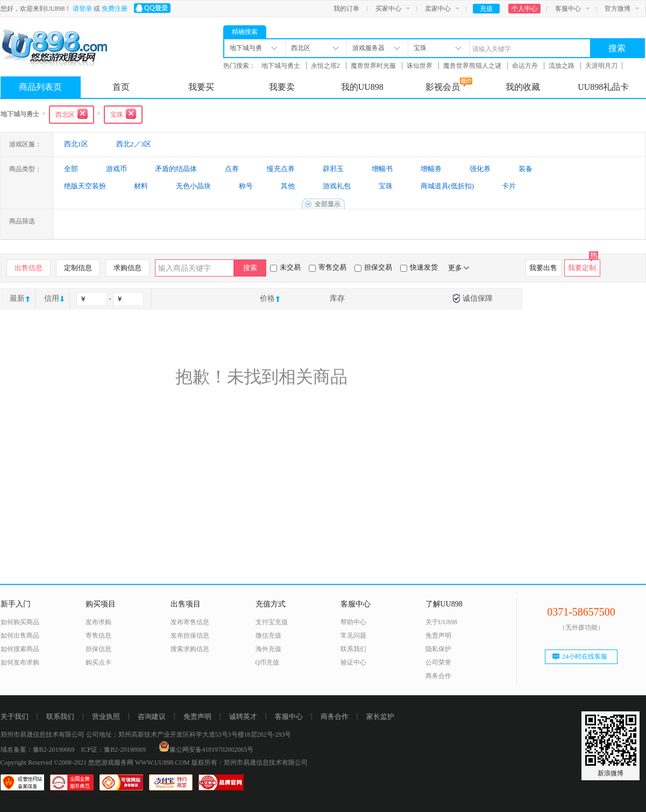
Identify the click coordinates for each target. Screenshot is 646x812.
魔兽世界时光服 (374, 66)
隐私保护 (438, 649)
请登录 (82, 9)
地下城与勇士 (282, 66)
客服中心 (568, 9)
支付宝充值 (272, 622)
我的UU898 (362, 87)
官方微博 (617, 9)
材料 (141, 186)
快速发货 (419, 267)
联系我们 (353, 649)
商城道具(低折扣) (448, 186)
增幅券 (431, 169)
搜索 (617, 48)
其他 (288, 186)
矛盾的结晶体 (176, 169)
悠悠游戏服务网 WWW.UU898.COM (139, 762)
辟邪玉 (333, 169)
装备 (526, 169)
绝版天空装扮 (85, 186)
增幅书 (382, 169)
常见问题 (353, 636)
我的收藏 (523, 87)
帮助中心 (353, 622)
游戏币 (116, 169)
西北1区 (76, 144)
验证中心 (353, 662)
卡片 (509, 186)
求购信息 (127, 268)
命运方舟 (526, 66)
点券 (232, 169)
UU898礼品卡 (603, 87)
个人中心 (524, 9)
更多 (459, 268)
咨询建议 (152, 716)
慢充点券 (281, 169)
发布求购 (98, 622)
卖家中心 (438, 9)
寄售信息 (98, 636)
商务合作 (438, 676)
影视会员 (449, 84)
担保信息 (98, 649)
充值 (486, 9)
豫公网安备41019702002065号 (206, 750)
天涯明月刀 (601, 66)
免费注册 (115, 9)
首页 (121, 87)
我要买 (201, 87)
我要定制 (582, 268)
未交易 (285, 267)
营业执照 (106, 716)
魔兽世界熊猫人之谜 (473, 66)
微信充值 (268, 636)
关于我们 (15, 716)
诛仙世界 (420, 66)
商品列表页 (40, 87)
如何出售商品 (20, 636)
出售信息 (29, 268)
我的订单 (346, 9)
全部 (71, 169)
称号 (246, 186)
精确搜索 (245, 32)
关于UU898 (441, 622)
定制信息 (78, 268)
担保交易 (373, 267)
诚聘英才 (243, 716)
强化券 (480, 169)
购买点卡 (98, 662)
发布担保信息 (190, 636)
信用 (52, 298)
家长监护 (380, 716)
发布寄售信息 (190, 622)
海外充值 (268, 649)
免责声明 (438, 636)
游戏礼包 (337, 186)
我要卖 (282, 87)
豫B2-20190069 (54, 750)
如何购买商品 (20, 622)
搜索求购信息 (190, 649)
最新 (17, 298)
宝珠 (386, 186)
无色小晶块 (193, 186)
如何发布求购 (20, 662)
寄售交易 (328, 267)
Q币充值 (268, 662)
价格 (267, 298)
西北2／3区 (134, 144)
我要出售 (543, 268)
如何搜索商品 (20, 649)
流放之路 (562, 66)
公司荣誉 (438, 662)
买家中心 (388, 9)
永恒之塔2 (326, 66)
